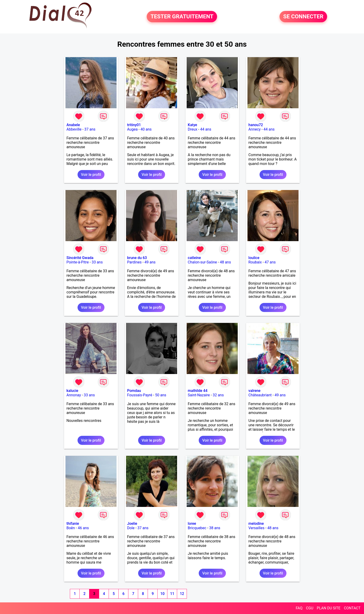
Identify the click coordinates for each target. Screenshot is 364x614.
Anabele (73, 125)
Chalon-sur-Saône (202, 262)
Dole (131, 528)
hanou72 (256, 125)
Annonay (74, 395)
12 (182, 594)
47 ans (270, 262)
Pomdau (134, 391)
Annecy (255, 129)
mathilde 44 (198, 391)
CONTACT (352, 608)
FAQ (299, 608)
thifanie (73, 524)
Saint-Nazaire (199, 395)
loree (192, 524)
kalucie (72, 391)
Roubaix (255, 262)
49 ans (150, 262)
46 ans (83, 528)
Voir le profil (91, 175)
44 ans (206, 129)
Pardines (134, 262)
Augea (132, 129)
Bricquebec (197, 528)
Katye (192, 125)
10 (162, 594)
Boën (71, 528)
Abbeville (74, 129)
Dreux (193, 129)
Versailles (256, 528)
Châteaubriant (260, 395)
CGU (310, 608)
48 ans (225, 262)
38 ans (215, 528)
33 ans (97, 262)
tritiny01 (134, 125)
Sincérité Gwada (80, 258)
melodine (256, 524)
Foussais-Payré (140, 395)
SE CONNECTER (303, 17)
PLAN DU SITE (329, 608)
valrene (254, 391)
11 (172, 594)
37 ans (90, 129)
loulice (254, 258)
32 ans (218, 395)
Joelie (132, 524)
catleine (194, 258)
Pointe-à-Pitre (78, 262)
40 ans (146, 129)
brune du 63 (137, 258)
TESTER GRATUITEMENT (182, 17)
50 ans (161, 395)
